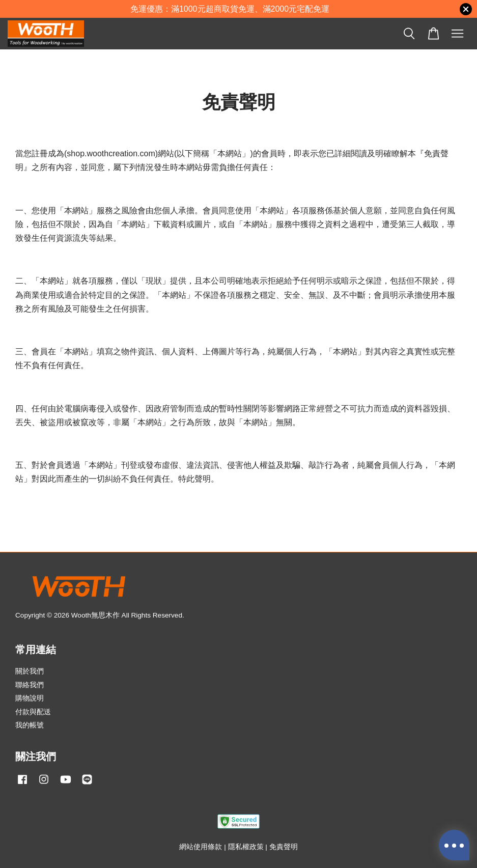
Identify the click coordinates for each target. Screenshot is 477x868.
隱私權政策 (246, 847)
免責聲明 (284, 847)
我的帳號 (30, 725)
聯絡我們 (30, 685)
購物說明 (30, 698)
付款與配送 (33, 712)
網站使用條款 (201, 847)
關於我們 (30, 671)
